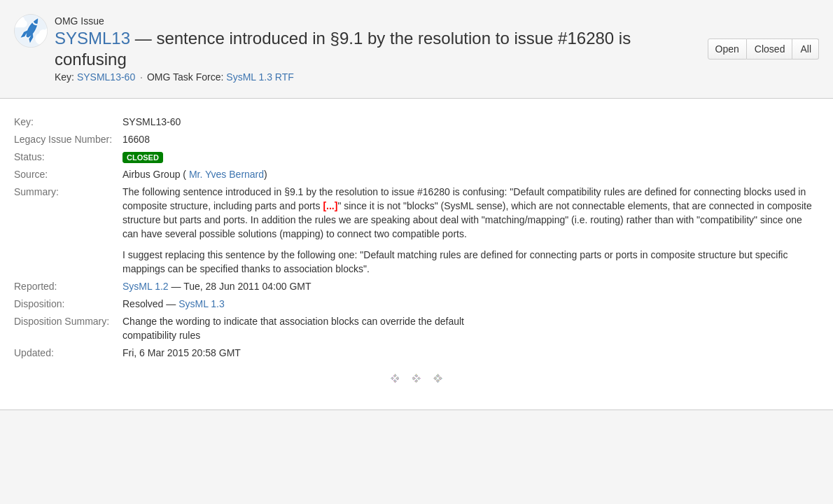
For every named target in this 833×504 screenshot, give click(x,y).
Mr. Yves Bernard (226, 174)
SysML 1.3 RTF (260, 77)
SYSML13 (92, 38)
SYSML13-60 (106, 77)
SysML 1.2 (146, 286)
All (806, 49)
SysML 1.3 (202, 304)
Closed (770, 49)
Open (727, 49)
